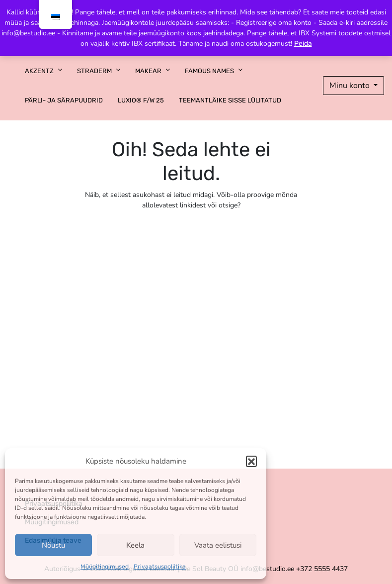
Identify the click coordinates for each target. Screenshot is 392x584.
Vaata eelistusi (218, 545)
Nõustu (53, 545)
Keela (135, 545)
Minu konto (351, 86)
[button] (251, 461)
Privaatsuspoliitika (160, 567)
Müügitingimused (105, 567)
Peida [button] (303, 44)
